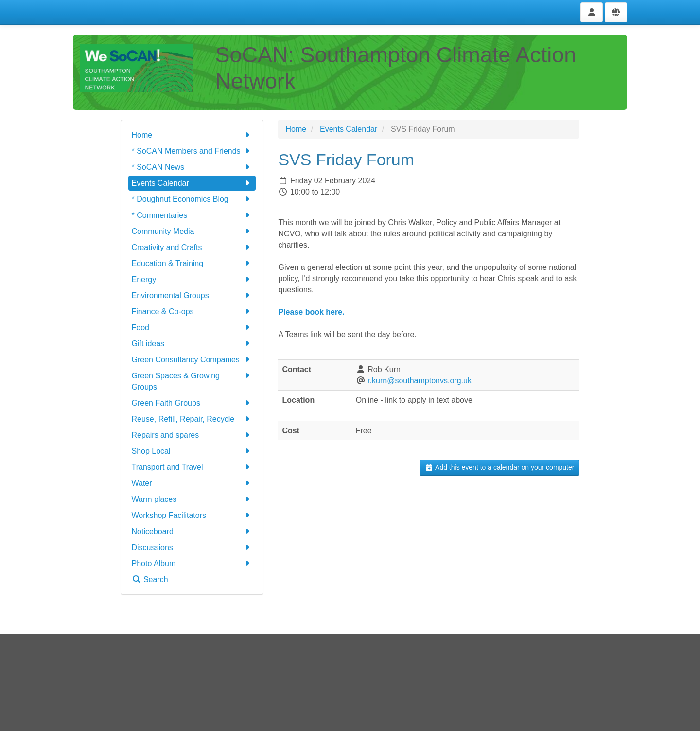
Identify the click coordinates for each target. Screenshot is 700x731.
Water (192, 483)
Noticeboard (192, 531)
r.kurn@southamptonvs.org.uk (420, 381)
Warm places (192, 499)
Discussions (192, 547)
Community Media (192, 231)
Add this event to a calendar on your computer (499, 467)
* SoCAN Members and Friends (192, 151)
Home (192, 135)
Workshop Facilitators (192, 515)
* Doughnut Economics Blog (192, 199)
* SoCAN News (192, 167)
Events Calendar (192, 183)
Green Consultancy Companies (192, 360)
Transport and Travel (192, 467)
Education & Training (192, 263)
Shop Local (192, 451)
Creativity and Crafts (192, 247)
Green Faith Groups (192, 403)
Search (150, 579)
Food (192, 328)
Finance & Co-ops (192, 312)
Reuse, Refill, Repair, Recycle (192, 419)
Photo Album (192, 563)
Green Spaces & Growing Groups (192, 381)
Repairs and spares (192, 435)
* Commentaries (192, 215)
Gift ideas (192, 344)
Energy (192, 279)
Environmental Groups (192, 295)
